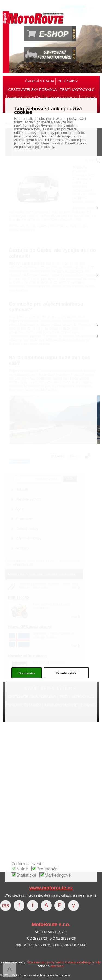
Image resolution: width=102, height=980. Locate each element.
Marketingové (58, 875)
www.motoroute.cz (51, 888)
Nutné (22, 869)
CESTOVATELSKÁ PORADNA (33, 90)
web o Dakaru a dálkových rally (78, 962)
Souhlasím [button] (27, 673)
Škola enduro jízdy (41, 962)
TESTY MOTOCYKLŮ (77, 90)
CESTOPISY (67, 81)
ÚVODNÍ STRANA (40, 81)
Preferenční (48, 869)
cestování (57, 966)
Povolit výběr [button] (66, 673)
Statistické (26, 875)
